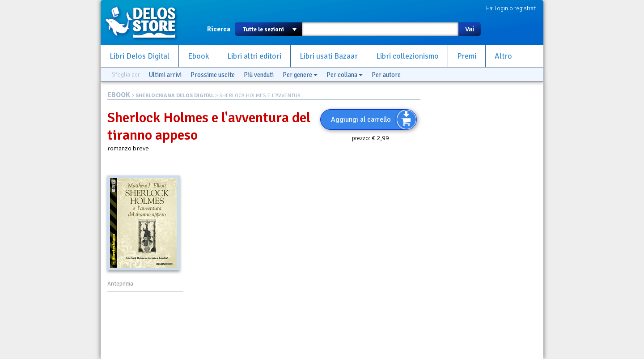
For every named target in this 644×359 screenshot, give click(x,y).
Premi (467, 56)
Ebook (198, 56)
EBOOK (119, 95)
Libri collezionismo (407, 56)
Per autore (386, 75)
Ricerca (219, 29)
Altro (503, 56)
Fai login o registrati (511, 8)
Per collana (345, 75)
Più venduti (259, 75)
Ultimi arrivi (165, 75)
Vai (470, 29)
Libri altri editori (254, 56)
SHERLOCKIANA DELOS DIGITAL (175, 96)
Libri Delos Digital (140, 56)
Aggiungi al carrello (361, 120)
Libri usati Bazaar (329, 56)
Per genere (300, 75)
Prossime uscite (213, 75)
